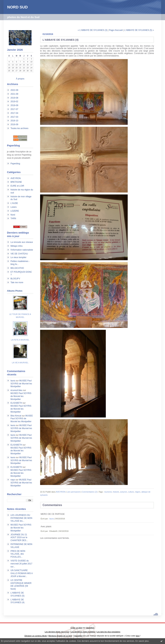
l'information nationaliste (22, 250)
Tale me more (17, 282)
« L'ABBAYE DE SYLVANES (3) (93, 30)
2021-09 (14, 94)
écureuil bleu (16, 390)
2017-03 (14, 117)
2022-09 (14, 90)
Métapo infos (17, 246)
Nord (13, 215)
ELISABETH (16, 403)
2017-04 (14, 113)
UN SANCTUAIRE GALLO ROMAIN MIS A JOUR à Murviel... (22, 573)
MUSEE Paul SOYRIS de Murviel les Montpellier (21, 384)
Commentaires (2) (90, 492)
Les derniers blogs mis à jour (57, 632)
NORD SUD (17, 7)
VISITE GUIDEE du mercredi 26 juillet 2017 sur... (21, 564)
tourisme (108, 492)
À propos (20, 79)
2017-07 (14, 109)
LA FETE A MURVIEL (20, 340)
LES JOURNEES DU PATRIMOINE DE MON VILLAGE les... (21, 518)
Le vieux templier (18, 257)
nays (13, 480)
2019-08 (14, 98)
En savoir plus (142, 641)
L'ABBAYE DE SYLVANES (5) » (139, 30)
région (138, 492)
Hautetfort (90, 628)
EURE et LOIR (17, 186)
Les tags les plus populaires (109, 632)
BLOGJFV (15, 279)
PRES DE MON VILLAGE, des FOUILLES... (18, 554)
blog (138, 636)
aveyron (124, 492)
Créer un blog (76, 628)
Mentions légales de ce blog (60, 636)
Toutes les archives (19, 128)
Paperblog (15, 164)
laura (13, 381)
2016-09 (14, 124)
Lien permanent (74, 492)
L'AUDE (14, 203)
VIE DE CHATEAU (19, 254)
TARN (13, 218)
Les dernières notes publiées (83, 632)
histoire (116, 492)
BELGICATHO (17, 268)
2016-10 (14, 121)
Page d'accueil (116, 30)
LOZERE (15, 211)
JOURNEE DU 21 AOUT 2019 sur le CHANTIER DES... (19, 538)
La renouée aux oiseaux (22, 242)
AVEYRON (16, 178)
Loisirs (14, 207)
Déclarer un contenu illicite (36, 636)
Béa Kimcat (16, 416)
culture (131, 492)
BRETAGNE (16, 182)
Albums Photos (15, 291)
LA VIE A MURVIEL (20, 363)
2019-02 (14, 102)
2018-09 (14, 105)
